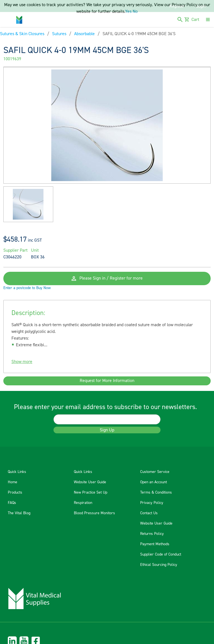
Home (13, 482)
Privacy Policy (152, 503)
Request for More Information (107, 381)
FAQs (12, 503)
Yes (128, 11)
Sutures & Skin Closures (22, 34)
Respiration (83, 503)
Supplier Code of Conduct (161, 554)
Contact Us (149, 513)
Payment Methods (155, 544)
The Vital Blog (19, 513)
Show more (22, 362)
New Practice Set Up (91, 492)
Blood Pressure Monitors (94, 513)
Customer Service (155, 472)
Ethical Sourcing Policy (159, 565)
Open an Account (154, 482)
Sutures (59, 34)
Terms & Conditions (156, 492)
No (135, 11)
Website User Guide (90, 482)
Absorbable (84, 34)
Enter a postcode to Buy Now (27, 288)
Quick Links (17, 472)
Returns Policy (152, 534)
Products (15, 492)
